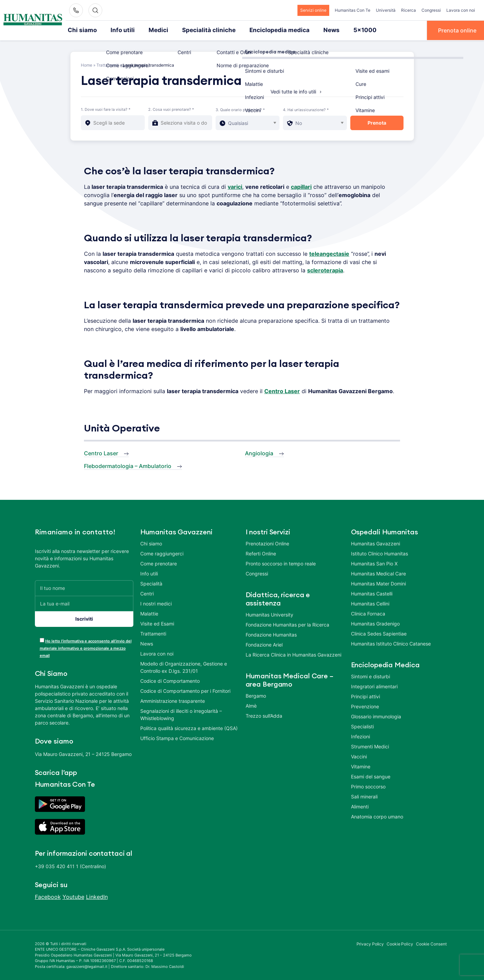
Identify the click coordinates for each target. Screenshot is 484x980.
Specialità (151, 583)
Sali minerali (364, 796)
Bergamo (256, 695)
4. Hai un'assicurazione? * (306, 109)
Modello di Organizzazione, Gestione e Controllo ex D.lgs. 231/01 (184, 667)
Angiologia (259, 453)
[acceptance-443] (42, 639)
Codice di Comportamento (170, 680)
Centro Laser (101, 453)
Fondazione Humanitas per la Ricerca (287, 624)
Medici (152, 30)
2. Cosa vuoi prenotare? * (171, 109)
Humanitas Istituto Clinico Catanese (391, 643)
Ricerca (409, 10)
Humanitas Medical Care (378, 573)
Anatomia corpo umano (377, 816)
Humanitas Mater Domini (378, 583)
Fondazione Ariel (264, 644)
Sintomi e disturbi (371, 676)
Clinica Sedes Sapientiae (379, 633)
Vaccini (359, 756)
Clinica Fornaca (368, 613)
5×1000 (342, 30)
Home (87, 64)
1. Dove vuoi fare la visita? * (106, 109)
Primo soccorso (368, 786)
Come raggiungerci (162, 553)
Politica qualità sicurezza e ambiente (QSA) (189, 727)
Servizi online (313, 10)
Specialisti (362, 726)
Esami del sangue (371, 776)
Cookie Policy (400, 943)
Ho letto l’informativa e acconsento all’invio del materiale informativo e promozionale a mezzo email (86, 648)
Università (386, 10)
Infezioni (360, 736)
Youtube (73, 896)
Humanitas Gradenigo (375, 623)
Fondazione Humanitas (271, 634)
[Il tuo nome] (84, 587)
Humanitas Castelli (372, 593)
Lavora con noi (461, 10)
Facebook (48, 896)
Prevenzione (365, 706)
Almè (251, 705)
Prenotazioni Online (267, 543)
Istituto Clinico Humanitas (379, 553)
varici (235, 186)
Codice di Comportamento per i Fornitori (185, 690)
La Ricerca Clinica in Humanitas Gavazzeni (293, 654)
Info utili (118, 30)
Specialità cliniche (198, 30)
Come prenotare (159, 563)
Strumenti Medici (370, 746)
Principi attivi (366, 696)
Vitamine (361, 766)
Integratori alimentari (374, 686)
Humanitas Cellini (370, 603)
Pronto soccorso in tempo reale (281, 563)
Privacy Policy (370, 943)
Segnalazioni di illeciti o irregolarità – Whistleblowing (181, 714)
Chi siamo (81, 30)
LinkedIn (97, 896)
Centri (147, 593)
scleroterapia (325, 270)
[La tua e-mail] (84, 603)
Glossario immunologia (376, 716)
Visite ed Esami (157, 623)
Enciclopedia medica (262, 30)
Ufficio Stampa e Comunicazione (177, 738)
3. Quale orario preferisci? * (240, 109)
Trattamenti (107, 64)
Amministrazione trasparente (173, 700)
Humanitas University (269, 614)
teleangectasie (329, 253)
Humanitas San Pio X (374, 563)
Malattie (149, 613)
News (311, 30)
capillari (301, 186)
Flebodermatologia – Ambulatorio (128, 465)
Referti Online (261, 553)
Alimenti (360, 806)
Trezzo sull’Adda (264, 715)
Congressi (431, 10)
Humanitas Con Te (353, 10)
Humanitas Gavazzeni (376, 543)
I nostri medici (156, 603)
